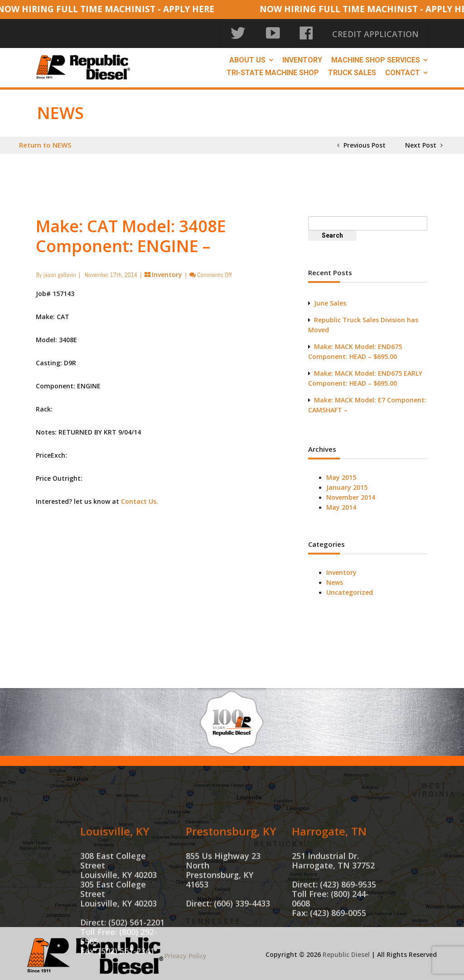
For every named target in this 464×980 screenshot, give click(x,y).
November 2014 (351, 492)
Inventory (302, 55)
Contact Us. (140, 496)
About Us (247, 55)
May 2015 (341, 472)
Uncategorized (350, 587)
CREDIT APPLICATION (392, 31)
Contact (403, 68)
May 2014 (341, 502)
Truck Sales (352, 68)
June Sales (330, 298)
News (335, 577)
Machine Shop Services (376, 55)
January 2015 (347, 482)
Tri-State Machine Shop (273, 68)
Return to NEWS (45, 140)
